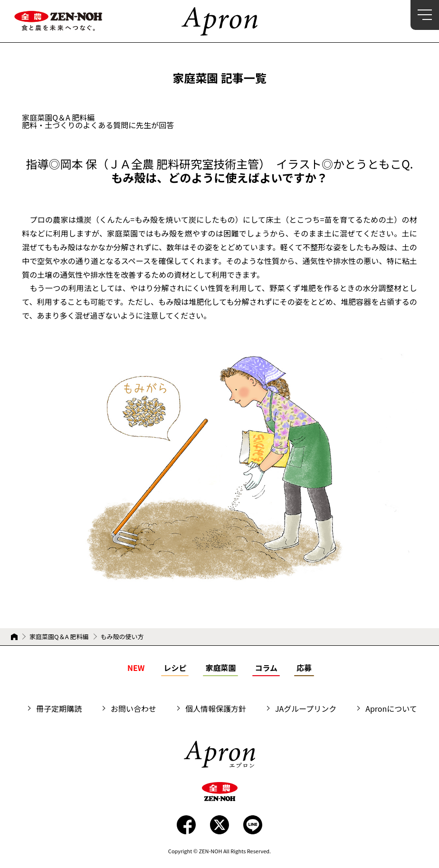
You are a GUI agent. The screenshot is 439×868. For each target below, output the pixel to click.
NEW (136, 668)
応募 (304, 668)
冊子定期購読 (59, 708)
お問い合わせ (134, 708)
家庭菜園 (220, 668)
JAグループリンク (306, 708)
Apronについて (391, 708)
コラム (266, 668)
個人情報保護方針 (216, 708)
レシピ (175, 668)
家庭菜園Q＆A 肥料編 (59, 637)
